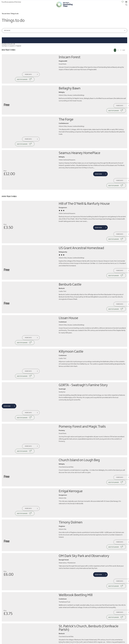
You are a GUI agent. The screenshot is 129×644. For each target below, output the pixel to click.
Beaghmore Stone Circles (77, 609)
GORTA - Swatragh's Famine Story (83, 342)
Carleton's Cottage (72, 582)
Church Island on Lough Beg (79, 408)
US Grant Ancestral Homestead (81, 224)
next (124, 50)
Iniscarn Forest (70, 57)
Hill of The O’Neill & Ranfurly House (84, 185)
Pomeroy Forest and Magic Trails (82, 379)
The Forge (66, 110)
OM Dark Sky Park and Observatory (84, 489)
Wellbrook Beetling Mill (76, 523)
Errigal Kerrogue (71, 434)
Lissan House (68, 285)
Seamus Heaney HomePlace (79, 139)
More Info (27, 74)
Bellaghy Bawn (70, 84)
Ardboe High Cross (72, 638)
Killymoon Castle (71, 313)
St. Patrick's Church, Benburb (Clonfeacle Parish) (89, 552)
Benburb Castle (70, 256)
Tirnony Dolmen (71, 460)
